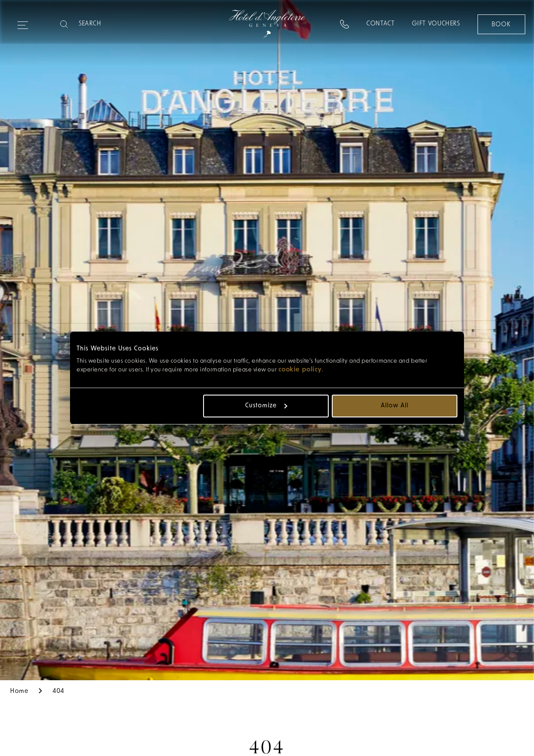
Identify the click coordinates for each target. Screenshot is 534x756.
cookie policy (300, 370)
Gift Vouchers (436, 24)
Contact (380, 24)
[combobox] (47, 24)
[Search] (113, 24)
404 (58, 691)
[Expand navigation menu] (23, 21)
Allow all (395, 406)
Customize (266, 406)
